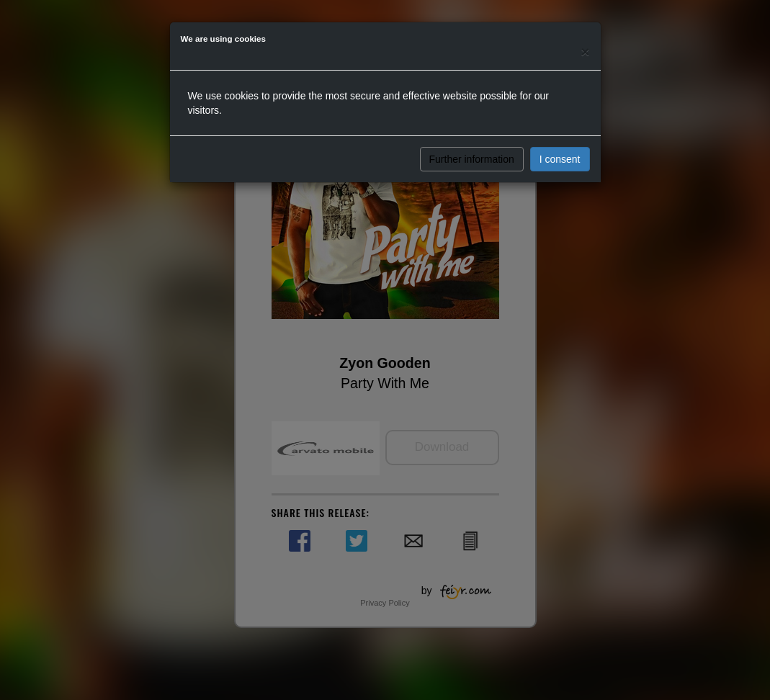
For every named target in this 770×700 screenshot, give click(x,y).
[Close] (585, 51)
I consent (560, 159)
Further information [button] (472, 159)
